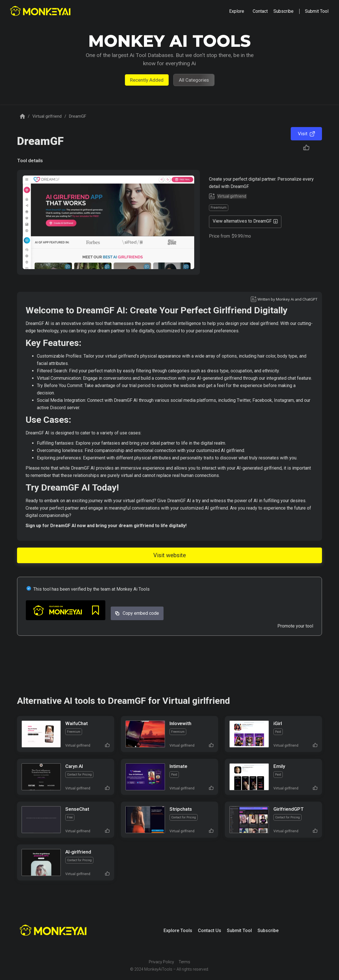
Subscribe (268, 931)
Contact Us (210, 931)
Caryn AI (74, 766)
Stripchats (181, 809)
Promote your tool (295, 626)
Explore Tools (178, 931)
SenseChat (77, 809)
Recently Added (147, 80)
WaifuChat (77, 723)
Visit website (170, 555)
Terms (184, 962)
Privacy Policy (161, 962)
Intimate (178, 766)
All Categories (194, 80)
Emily (279, 766)
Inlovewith (180, 723)
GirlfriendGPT (289, 809)
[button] (237, 11)
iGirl (278, 723)
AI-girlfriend (78, 852)
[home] (41, 11)
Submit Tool (239, 931)
